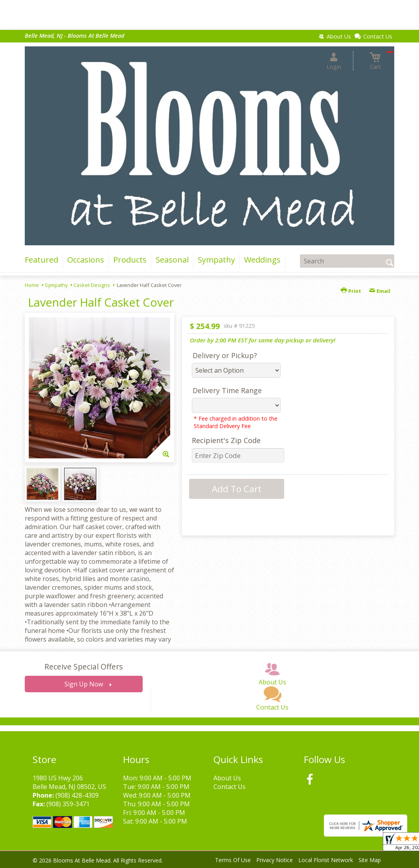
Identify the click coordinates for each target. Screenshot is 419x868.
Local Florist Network (326, 860)
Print (351, 291)
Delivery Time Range (227, 390)
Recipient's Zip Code (226, 440)
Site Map (370, 860)
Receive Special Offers (84, 667)
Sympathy (56, 285)
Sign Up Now (84, 684)
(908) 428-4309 (77, 795)
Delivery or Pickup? (225, 355)
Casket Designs (92, 285)
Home (32, 285)
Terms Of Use (233, 860)
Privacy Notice (275, 860)
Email (380, 291)
